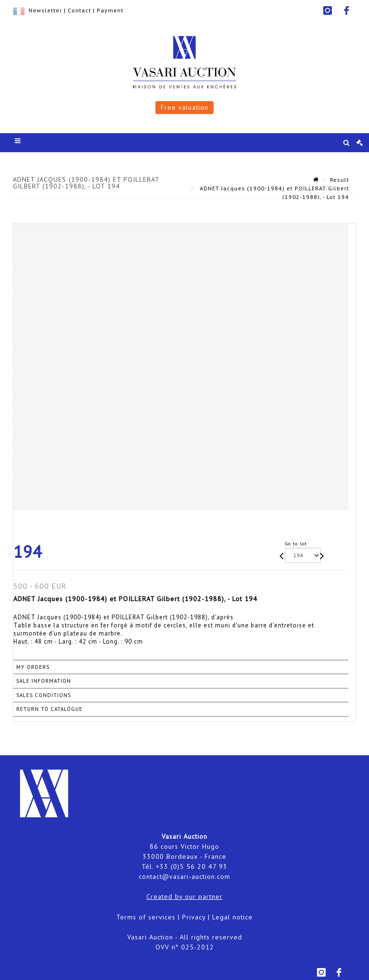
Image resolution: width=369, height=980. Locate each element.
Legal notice (232, 917)
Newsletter (45, 10)
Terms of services (146, 917)
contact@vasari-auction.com (184, 876)
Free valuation (184, 107)
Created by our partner (184, 897)
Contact (79, 10)
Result (339, 180)
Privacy (194, 917)
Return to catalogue (49, 709)
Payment (110, 10)
